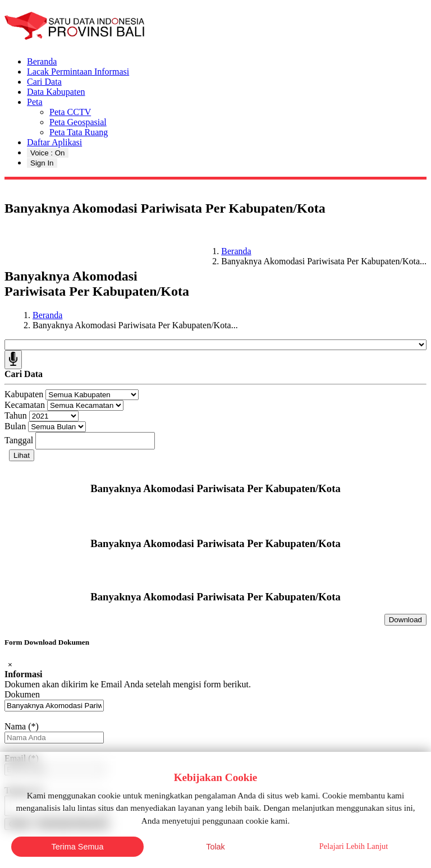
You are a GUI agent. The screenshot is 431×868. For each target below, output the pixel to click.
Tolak (215, 847)
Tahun (16, 415)
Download (405, 620)
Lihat (22, 455)
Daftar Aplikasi (54, 142)
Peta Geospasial (78, 122)
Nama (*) (22, 726)
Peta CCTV (70, 112)
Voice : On (48, 153)
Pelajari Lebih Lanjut (354, 846)
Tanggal (19, 440)
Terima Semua (78, 847)
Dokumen (22, 694)
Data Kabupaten (56, 92)
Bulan (15, 426)
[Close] (10, 665)
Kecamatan (25, 405)
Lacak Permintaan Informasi (78, 72)
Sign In (42, 163)
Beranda (42, 61)
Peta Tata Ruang (79, 132)
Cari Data (44, 82)
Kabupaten (24, 394)
